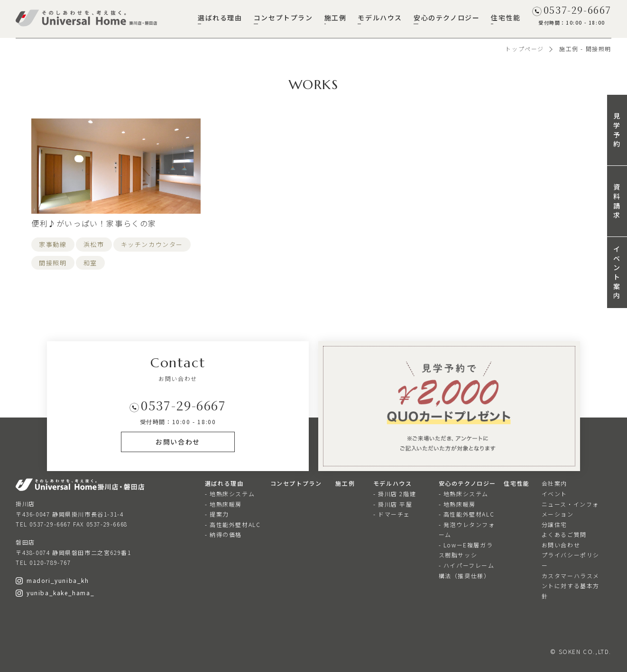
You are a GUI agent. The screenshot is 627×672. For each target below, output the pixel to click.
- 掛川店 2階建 (395, 494)
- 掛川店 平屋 (393, 504)
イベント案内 (617, 272)
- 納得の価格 (223, 534)
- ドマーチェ (392, 514)
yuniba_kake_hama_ (55, 593)
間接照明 (53, 263)
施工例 (336, 18)
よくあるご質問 (564, 534)
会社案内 (554, 483)
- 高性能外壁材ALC (233, 524)
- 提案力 (217, 514)
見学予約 (617, 130)
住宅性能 (506, 18)
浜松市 (94, 244)
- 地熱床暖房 (223, 504)
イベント (554, 494)
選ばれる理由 (220, 18)
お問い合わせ (561, 545)
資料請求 (617, 201)
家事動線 (53, 244)
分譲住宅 (554, 524)
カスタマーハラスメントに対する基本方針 (571, 586)
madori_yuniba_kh (52, 580)
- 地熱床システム (230, 494)
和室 (90, 263)
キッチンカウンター (152, 244)
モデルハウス (380, 18)
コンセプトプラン (283, 18)
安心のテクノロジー (447, 18)
